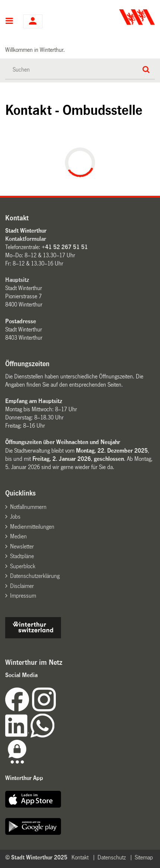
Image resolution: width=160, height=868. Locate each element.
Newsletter (22, 546)
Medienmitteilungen (32, 527)
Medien (18, 536)
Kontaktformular (26, 239)
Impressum (23, 596)
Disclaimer (22, 586)
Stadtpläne (22, 556)
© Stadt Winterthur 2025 (36, 857)
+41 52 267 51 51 (65, 247)
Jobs (15, 517)
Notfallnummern (28, 507)
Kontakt (80, 857)
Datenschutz (112, 857)
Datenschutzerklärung (35, 576)
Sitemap (144, 857)
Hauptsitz (17, 280)
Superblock (23, 566)
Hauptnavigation (9, 22)
